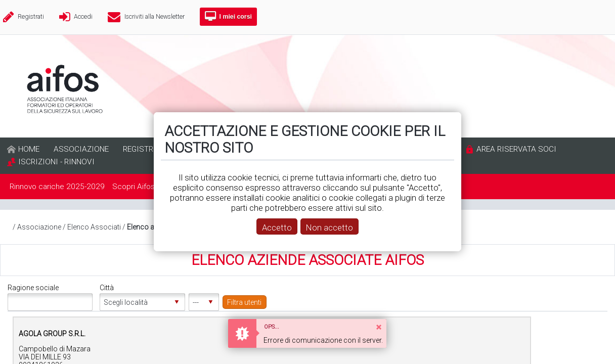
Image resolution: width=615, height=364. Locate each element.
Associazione (39, 227)
